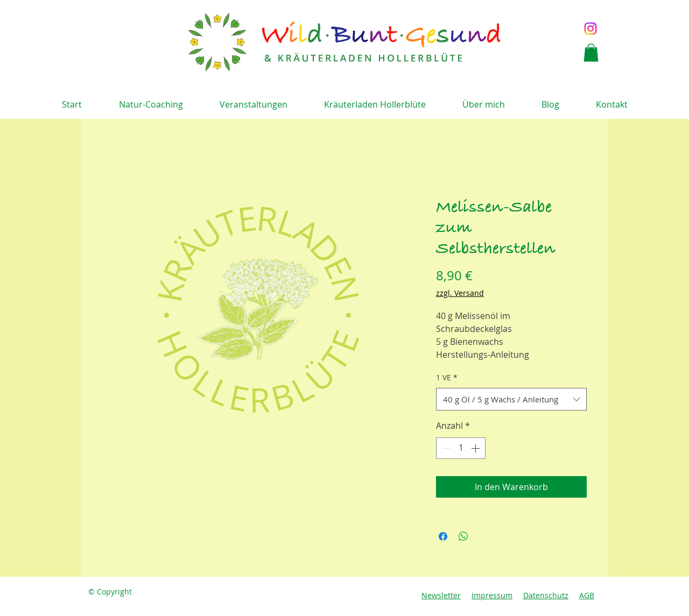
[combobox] (511, 399)
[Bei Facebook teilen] (443, 536)
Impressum (492, 595)
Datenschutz (546, 595)
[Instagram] (590, 29)
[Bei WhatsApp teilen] (463, 536)
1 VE (447, 377)
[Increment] (476, 448)
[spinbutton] (461, 448)
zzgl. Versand (460, 293)
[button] (591, 52)
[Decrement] (445, 448)
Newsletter (441, 595)
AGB (587, 595)
